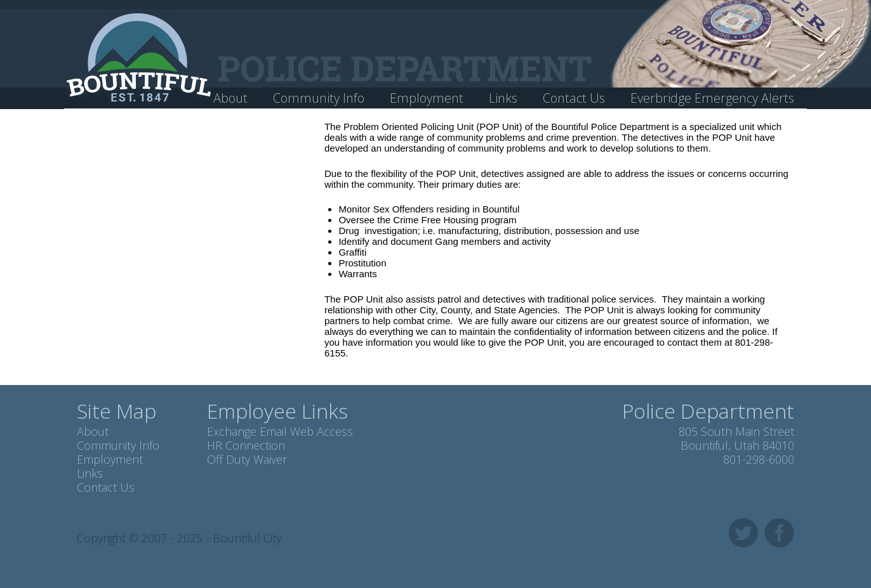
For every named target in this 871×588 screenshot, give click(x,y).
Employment (427, 98)
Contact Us (574, 98)
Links (503, 98)
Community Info (319, 98)
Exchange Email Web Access (280, 431)
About (230, 98)
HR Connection (246, 445)
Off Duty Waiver (247, 459)
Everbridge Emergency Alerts (712, 98)
